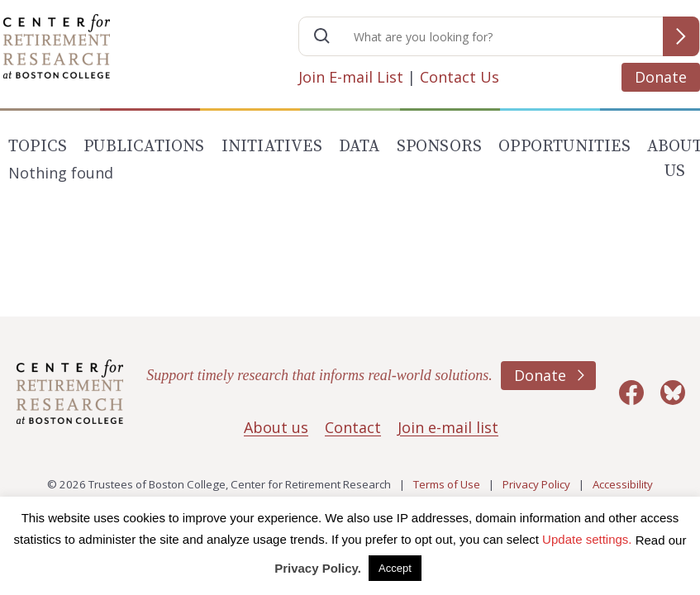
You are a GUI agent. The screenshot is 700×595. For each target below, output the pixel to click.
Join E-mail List (351, 77)
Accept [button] (395, 568)
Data (360, 147)
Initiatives (272, 147)
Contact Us (460, 77)
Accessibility (623, 484)
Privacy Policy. (318, 568)
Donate (661, 77)
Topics (38, 147)
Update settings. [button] (587, 539)
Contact (353, 427)
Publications (144, 147)
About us (276, 427)
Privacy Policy (536, 484)
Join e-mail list (448, 427)
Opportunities (564, 147)
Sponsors (440, 147)
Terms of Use (447, 484)
